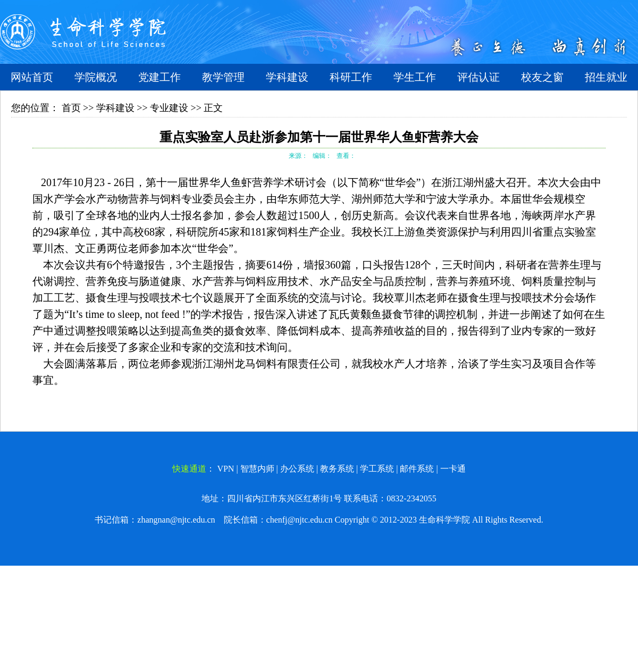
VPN (225, 469)
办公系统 (297, 469)
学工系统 (377, 469)
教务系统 (337, 469)
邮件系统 (417, 469)
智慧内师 (257, 469)
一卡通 (453, 469)
